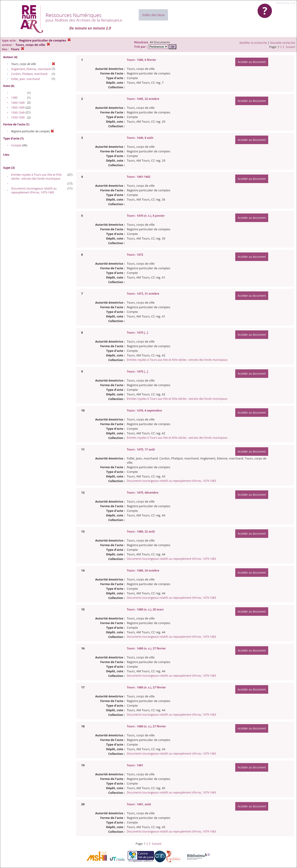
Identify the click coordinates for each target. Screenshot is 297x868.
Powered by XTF (286, 3)
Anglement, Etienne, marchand (31, 69)
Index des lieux (153, 15)
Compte (16, 145)
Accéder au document (252, 62)
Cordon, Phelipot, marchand (29, 74)
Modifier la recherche (253, 43)
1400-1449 (18, 103)
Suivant (290, 47)
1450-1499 (18, 108)
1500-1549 (18, 113)
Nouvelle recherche (283, 43)
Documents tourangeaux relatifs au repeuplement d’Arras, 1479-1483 (34, 190)
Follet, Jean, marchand (25, 79)
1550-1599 (18, 117)
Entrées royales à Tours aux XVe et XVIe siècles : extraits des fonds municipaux (36, 177)
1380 (14, 98)
